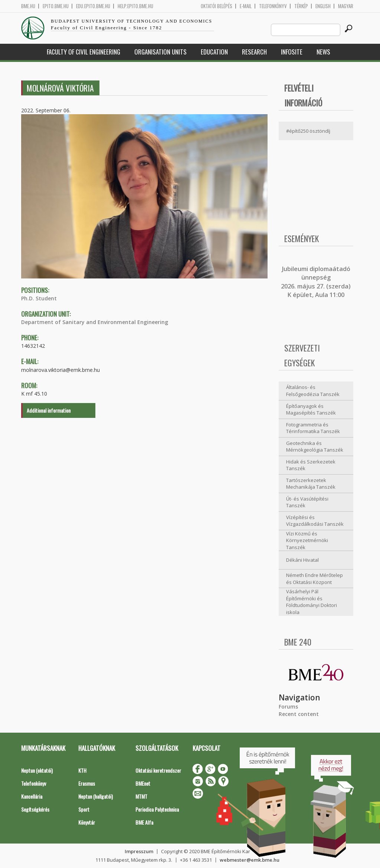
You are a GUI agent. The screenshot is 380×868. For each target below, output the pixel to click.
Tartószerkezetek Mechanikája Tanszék (311, 484)
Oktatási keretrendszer (158, 770)
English (323, 6)
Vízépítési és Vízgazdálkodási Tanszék (315, 521)
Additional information (49, 410)
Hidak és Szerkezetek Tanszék (311, 465)
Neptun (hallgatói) (96, 796)
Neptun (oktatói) (37, 770)
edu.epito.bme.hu (93, 6)
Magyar (346, 6)
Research (254, 52)
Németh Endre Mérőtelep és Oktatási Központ (315, 579)
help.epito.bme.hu (135, 6)
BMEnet (143, 783)
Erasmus (87, 783)
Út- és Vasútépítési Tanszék (307, 502)
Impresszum (139, 851)
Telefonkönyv (273, 6)
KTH (82, 770)
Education (214, 52)
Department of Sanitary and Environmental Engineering (95, 322)
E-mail (246, 6)
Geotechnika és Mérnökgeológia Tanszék (315, 447)
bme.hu (28, 6)
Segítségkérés (35, 809)
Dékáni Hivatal (302, 560)
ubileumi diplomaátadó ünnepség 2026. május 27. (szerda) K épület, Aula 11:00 (316, 282)
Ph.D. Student (39, 298)
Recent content (299, 714)
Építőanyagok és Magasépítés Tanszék (311, 410)
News (323, 52)
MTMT (141, 796)
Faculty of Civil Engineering (83, 52)
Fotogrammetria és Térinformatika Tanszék (313, 428)
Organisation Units (160, 52)
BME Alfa (144, 822)
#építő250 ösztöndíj (308, 131)
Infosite (292, 52)
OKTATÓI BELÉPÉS (217, 6)
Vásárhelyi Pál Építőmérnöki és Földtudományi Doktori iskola (312, 602)
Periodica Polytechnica (157, 809)
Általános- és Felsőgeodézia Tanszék (313, 391)
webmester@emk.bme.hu (250, 860)
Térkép (301, 6)
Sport (84, 809)
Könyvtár (87, 822)
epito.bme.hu (56, 6)
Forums (288, 707)
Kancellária (32, 796)
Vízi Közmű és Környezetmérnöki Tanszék (307, 540)
